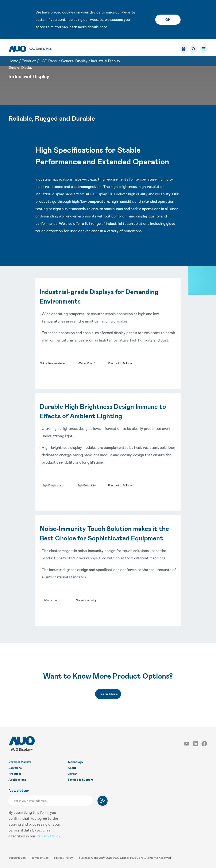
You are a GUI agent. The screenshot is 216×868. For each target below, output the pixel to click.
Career (72, 774)
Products (15, 774)
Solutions (15, 768)
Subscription (17, 858)
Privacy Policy (48, 836)
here (103, 27)
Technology (75, 762)
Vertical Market (20, 762)
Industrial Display (106, 58)
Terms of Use (40, 858)
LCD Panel (49, 58)
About (72, 768)
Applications (17, 780)
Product (29, 58)
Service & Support (80, 780)
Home (13, 58)
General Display (74, 58)
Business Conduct (91, 858)
